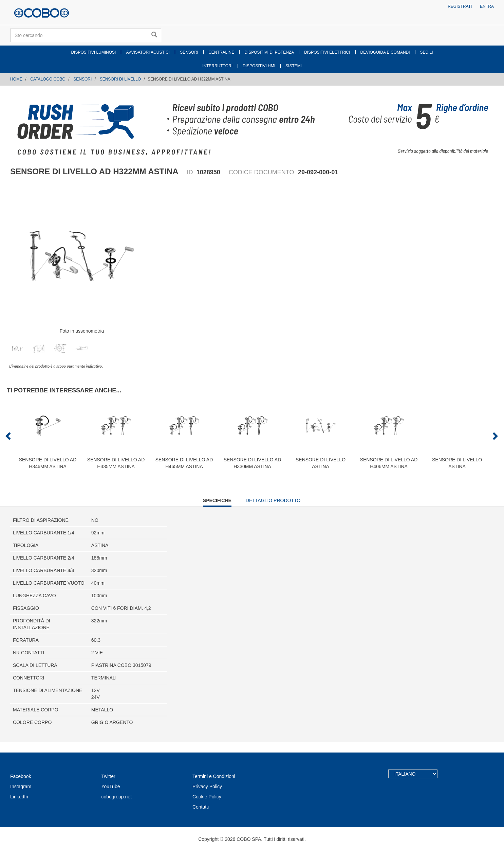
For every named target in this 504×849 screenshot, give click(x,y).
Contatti (201, 807)
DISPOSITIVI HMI (259, 66)
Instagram (21, 786)
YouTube (110, 786)
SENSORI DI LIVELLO (120, 79)
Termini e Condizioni (214, 776)
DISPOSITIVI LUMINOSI (93, 52)
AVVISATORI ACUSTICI (148, 52)
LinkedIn (19, 797)
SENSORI (189, 52)
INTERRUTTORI (217, 66)
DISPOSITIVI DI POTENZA (269, 52)
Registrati (460, 6)
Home (16, 79)
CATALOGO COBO (48, 79)
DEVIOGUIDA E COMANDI (385, 52)
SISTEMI (294, 66)
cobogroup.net (116, 797)
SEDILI (427, 52)
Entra (487, 6)
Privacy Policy (207, 786)
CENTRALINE (221, 52)
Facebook (21, 776)
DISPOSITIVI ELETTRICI (327, 52)
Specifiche (217, 502)
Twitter (108, 776)
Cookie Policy (207, 797)
